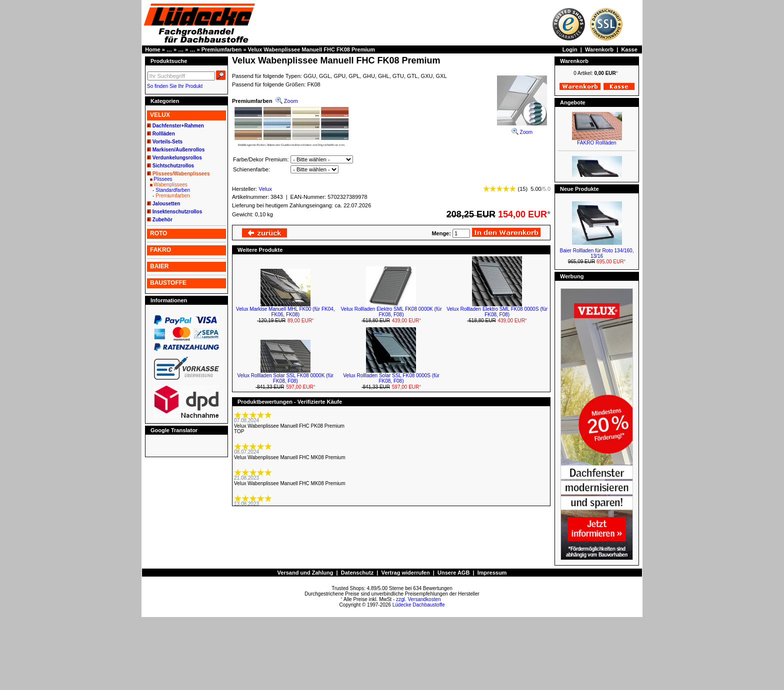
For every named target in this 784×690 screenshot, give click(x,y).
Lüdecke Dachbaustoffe (419, 605)
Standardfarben (173, 190)
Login (570, 49)
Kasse (629, 49)
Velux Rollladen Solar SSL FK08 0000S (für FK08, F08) (391, 378)
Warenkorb (599, 49)
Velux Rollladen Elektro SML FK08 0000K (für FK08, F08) (391, 312)
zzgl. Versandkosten (418, 599)
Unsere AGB (453, 573)
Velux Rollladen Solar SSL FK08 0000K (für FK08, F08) (286, 378)
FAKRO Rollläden (596, 150)
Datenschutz (357, 573)
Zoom (522, 129)
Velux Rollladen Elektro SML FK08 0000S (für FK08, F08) (497, 312)
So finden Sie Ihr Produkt (175, 86)
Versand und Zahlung (305, 573)
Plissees (163, 179)
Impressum (492, 573)
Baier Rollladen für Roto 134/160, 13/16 (597, 253)
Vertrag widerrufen (405, 573)
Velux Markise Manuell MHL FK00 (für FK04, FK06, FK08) (285, 312)
